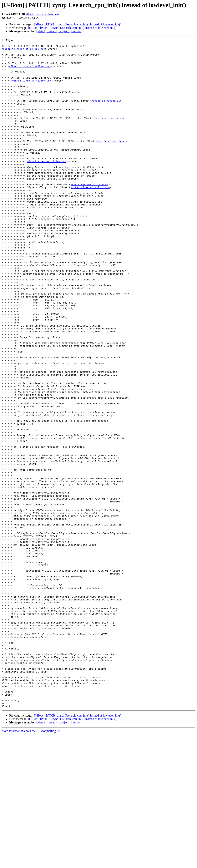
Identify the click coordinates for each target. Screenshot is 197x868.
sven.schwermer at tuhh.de (89, 214)
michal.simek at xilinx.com (32, 89)
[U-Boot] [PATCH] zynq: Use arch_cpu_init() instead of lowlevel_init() (77, 24)
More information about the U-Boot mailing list (31, 865)
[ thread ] (51, 31)
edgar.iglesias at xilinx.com (24, 51)
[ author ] (77, 31)
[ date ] (41, 31)
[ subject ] (64, 31)
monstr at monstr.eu (106, 113)
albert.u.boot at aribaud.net (42, 14)
